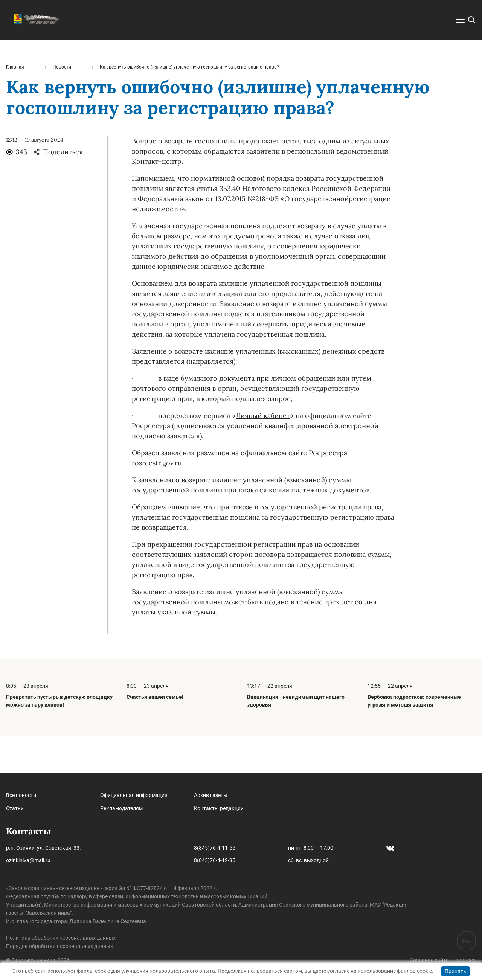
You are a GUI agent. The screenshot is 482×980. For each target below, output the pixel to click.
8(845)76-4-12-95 (215, 860)
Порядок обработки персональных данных (59, 946)
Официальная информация (134, 795)
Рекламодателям (121, 808)
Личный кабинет (263, 453)
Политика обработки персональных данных (61, 938)
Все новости (21, 795)
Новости (62, 104)
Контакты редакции (219, 808)
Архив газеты (211, 795)
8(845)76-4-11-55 (215, 848)
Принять (455, 971)
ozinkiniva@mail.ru (28, 860)
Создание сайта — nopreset (443, 960)
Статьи (15, 808)
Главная (15, 104)
